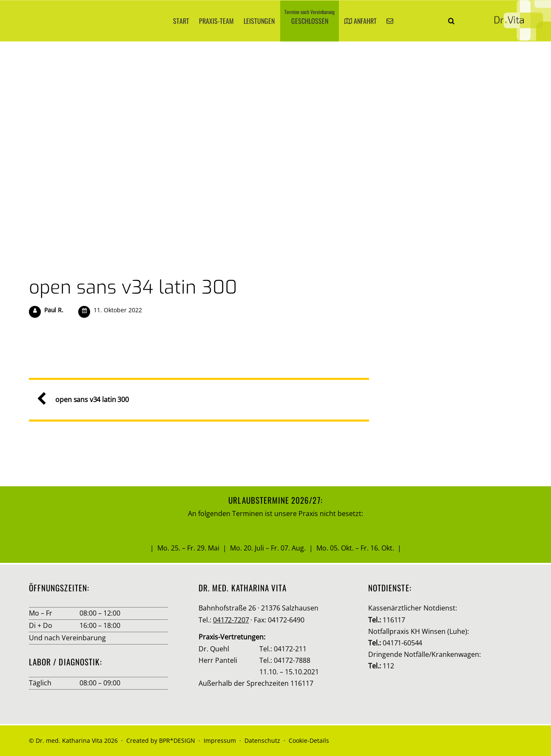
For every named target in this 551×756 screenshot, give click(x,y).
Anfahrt (361, 21)
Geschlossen (310, 17)
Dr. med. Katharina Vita (69, 740)
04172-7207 (231, 620)
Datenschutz (262, 740)
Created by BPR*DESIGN (161, 740)
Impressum (220, 740)
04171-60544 (402, 643)
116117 (394, 620)
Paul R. (54, 310)
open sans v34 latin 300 (133, 287)
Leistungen (259, 21)
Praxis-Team (216, 21)
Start (181, 21)
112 (388, 666)
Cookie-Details (309, 740)
